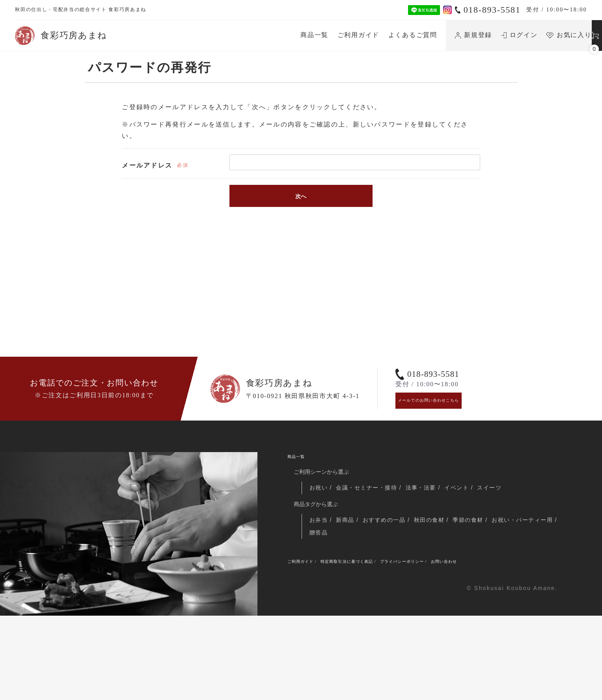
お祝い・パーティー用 (342, 611)
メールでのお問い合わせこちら (448, 466)
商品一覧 (239, 35)
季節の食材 (483, 598)
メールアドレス (147, 165)
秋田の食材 (441, 598)
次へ (301, 196)
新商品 (349, 598)
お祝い (321, 564)
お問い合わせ (522, 643)
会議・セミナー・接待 (373, 564)
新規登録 (398, 35)
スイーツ (506, 564)
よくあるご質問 (337, 35)
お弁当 (320, 598)
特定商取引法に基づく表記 (377, 643)
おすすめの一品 (392, 598)
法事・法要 (432, 564)
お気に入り (493, 35)
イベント (471, 564)
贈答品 (394, 611)
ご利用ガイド (282, 35)
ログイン (443, 35)
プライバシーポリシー (459, 643)
